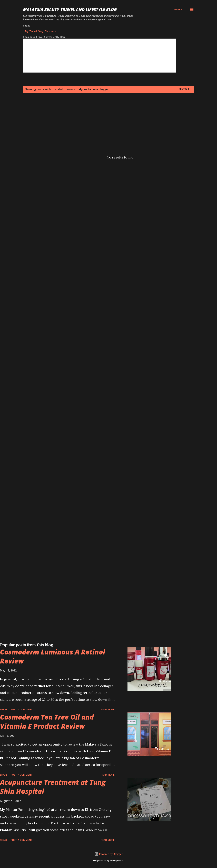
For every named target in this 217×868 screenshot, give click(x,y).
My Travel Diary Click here (40, 31)
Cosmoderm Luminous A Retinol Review (53, 656)
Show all (185, 89)
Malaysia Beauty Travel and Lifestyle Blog (70, 9)
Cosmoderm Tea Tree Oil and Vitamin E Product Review (47, 721)
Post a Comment (22, 709)
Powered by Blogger (108, 854)
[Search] (178, 10)
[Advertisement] (102, 125)
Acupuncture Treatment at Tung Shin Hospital (53, 787)
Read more (108, 709)
